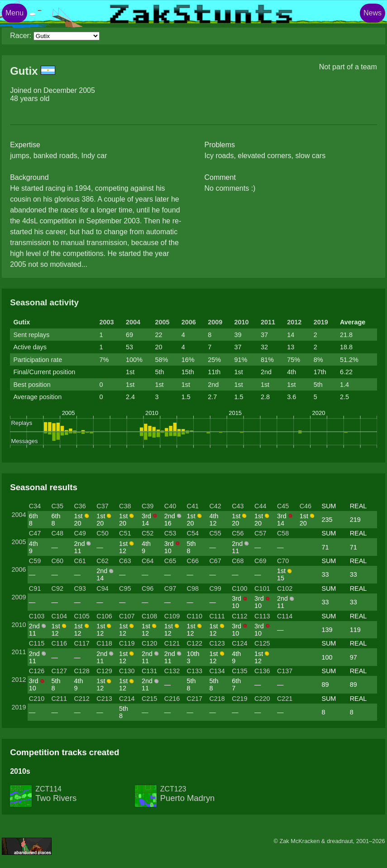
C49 (80, 533)
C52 (148, 533)
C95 (125, 588)
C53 (170, 533)
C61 (80, 561)
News (373, 13)
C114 (285, 616)
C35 (57, 506)
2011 (268, 322)
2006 (189, 322)
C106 (104, 616)
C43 (238, 506)
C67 (215, 561)
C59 (35, 561)
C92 (57, 588)
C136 (262, 671)
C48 (57, 533)
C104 (59, 616)
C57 (260, 533)
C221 (285, 699)
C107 (127, 616)
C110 (195, 616)
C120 (149, 643)
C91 (35, 588)
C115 (37, 643)
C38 (125, 506)
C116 (59, 643)
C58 (283, 533)
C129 (104, 671)
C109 (172, 616)
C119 (127, 643)
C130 (127, 671)
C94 (102, 588)
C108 (149, 616)
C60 (57, 561)
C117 (81, 643)
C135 (239, 671)
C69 (260, 561)
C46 (306, 506)
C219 (239, 699)
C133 (195, 671)
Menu (14, 13)
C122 (195, 643)
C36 (80, 506)
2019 (321, 322)
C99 (215, 588)
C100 (239, 588)
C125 (262, 643)
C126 (37, 671)
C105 (81, 616)
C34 (35, 506)
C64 (148, 561)
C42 (215, 506)
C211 (59, 699)
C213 (104, 699)
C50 (102, 533)
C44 (260, 506)
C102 (285, 588)
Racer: (21, 36)
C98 (193, 588)
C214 (127, 699)
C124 (239, 643)
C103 (37, 616)
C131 (149, 671)
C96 (148, 588)
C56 (238, 533)
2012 (294, 322)
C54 (193, 533)
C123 (217, 643)
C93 (80, 588)
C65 (170, 561)
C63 (125, 561)
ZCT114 (56, 794)
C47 (35, 533)
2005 (162, 322)
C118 (104, 643)
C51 (125, 533)
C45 (283, 506)
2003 (107, 322)
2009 (215, 322)
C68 (238, 561)
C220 (262, 699)
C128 (81, 671)
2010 (242, 322)
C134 (217, 671)
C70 (283, 561)
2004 (133, 322)
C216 (172, 699)
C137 (285, 671)
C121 (172, 643)
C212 (81, 699)
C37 (102, 506)
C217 (195, 699)
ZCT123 (188, 794)
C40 (170, 506)
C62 (102, 561)
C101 (262, 588)
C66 (193, 561)
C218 (217, 699)
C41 (193, 506)
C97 (170, 588)
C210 (37, 699)
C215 (149, 699)
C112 (239, 616)
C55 (215, 533)
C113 (262, 616)
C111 (217, 616)
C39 (148, 506)
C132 (172, 671)
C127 (59, 671)
